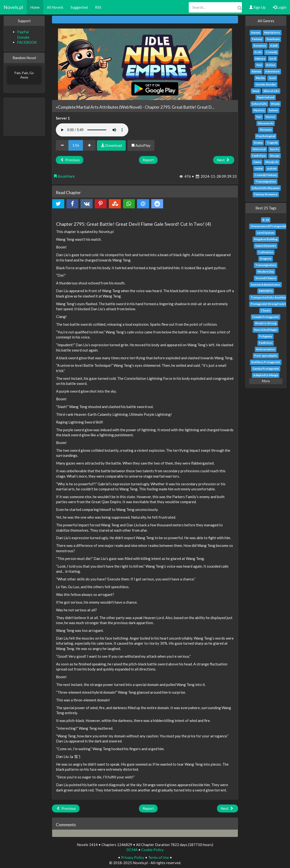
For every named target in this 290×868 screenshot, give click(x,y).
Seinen (273, 110)
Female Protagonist (266, 317)
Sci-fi (273, 59)
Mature (260, 59)
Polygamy (266, 336)
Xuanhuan (273, 39)
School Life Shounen (266, 188)
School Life (259, 104)
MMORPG (266, 291)
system (272, 168)
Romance (260, 46)
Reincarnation (266, 349)
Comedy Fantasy (266, 175)
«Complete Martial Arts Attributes (87, 107)
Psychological (266, 136)
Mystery (259, 110)
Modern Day (266, 272)
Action (271, 65)
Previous (70, 160)
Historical (259, 149)
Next (224, 160)
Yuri (259, 117)
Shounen (266, 130)
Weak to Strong (266, 323)
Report (148, 160)
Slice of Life (271, 91)
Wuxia (275, 104)
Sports (274, 149)
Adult (274, 46)
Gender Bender (266, 84)
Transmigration (266, 181)
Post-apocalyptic (266, 356)
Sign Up (257, 7)
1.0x (76, 145)
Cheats (266, 310)
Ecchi (258, 52)
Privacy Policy (133, 857)
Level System (266, 233)
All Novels (55, 7)
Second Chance (266, 278)
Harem (256, 32)
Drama (258, 143)
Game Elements (266, 246)
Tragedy (272, 143)
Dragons (266, 258)
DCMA (132, 850)
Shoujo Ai (272, 162)
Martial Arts (272, 32)
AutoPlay (141, 145)
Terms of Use (159, 857)
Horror (270, 117)
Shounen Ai (266, 123)
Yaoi (259, 65)
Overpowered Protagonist (268, 226)
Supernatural (266, 97)
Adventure (272, 71)
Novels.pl (13, 7)
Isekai (259, 168)
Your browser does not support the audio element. (92, 130)
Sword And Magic (266, 330)
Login (280, 7)
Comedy (271, 52)
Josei (272, 78)
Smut (256, 91)
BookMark (64, 176)
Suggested (79, 7)
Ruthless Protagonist (266, 362)
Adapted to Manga (266, 375)
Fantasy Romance (266, 194)
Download (111, 145)
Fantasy (257, 39)
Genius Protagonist (266, 369)
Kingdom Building (266, 239)
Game (257, 162)
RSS (98, 7)
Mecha (260, 78)
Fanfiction (259, 156)
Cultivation (266, 252)
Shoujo (275, 156)
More (266, 381)
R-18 (266, 220)
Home (35, 7)
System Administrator (266, 285)
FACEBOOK (27, 42)
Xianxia (256, 71)
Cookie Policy (152, 850)
